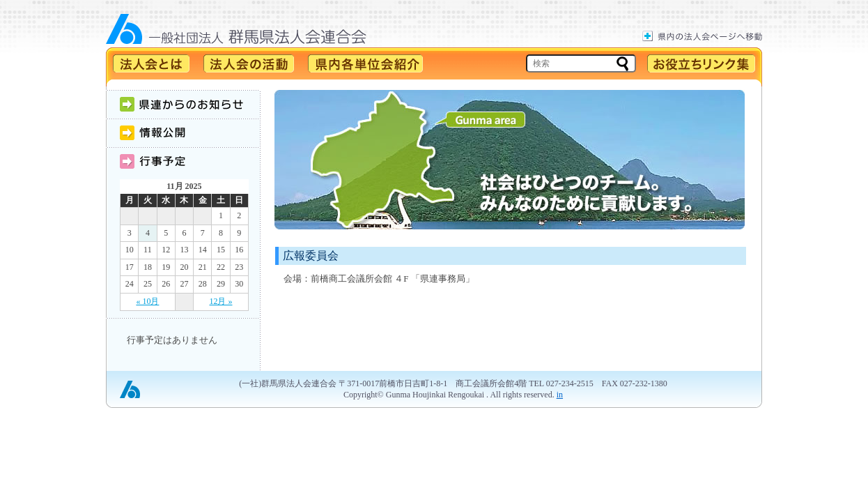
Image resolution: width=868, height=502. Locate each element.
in (560, 395)
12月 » (220, 301)
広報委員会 (311, 256)
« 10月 (147, 301)
